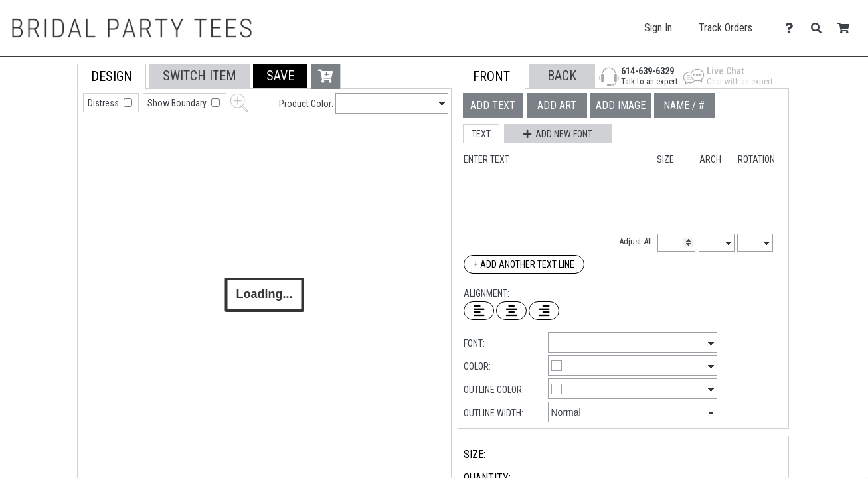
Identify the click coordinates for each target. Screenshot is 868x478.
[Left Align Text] (479, 311)
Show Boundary (178, 103)
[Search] (820, 28)
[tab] (47, 148)
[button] (280, 76)
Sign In (658, 28)
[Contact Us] (793, 28)
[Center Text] (511, 311)
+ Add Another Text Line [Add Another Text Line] (524, 264)
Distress (104, 103)
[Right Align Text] (544, 311)
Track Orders (726, 28)
